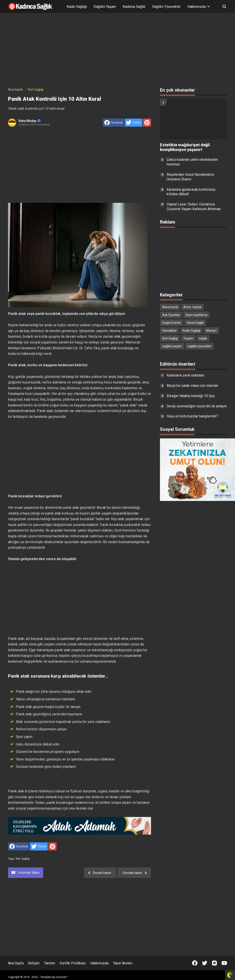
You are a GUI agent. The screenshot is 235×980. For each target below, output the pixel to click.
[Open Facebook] (195, 963)
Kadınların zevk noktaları (186, 375)
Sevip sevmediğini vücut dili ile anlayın (197, 406)
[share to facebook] (113, 123)
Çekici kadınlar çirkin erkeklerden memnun (192, 162)
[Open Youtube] (224, 963)
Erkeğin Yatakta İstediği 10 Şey (191, 396)
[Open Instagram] (214, 963)
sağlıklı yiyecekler (199, 346)
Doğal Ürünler (172, 323)
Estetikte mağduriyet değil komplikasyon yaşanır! (185, 147)
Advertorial (170, 307)
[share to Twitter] (133, 123)
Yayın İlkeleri (123, 963)
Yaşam (188, 338)
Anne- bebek (192, 307)
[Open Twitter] (205, 963)
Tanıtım (50, 963)
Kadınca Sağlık (134, 7)
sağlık (203, 338)
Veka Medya (29, 121)
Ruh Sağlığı (23, 859)
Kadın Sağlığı (77, 7)
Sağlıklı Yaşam (105, 7)
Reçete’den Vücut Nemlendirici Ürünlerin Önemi (190, 177)
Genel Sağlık (195, 323)
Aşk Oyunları (171, 315)
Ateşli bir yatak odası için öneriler (192, 386)
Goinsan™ (62, 977)
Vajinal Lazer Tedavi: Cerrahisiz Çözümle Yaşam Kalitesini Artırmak (194, 207)
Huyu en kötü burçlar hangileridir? (192, 416)
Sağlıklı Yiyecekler (166, 7)
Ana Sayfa (16, 963)
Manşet (211, 331)
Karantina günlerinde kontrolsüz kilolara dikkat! (191, 192)
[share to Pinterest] (147, 123)
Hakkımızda (99, 963)
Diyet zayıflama (196, 315)
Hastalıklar (170, 331)
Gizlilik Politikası (73, 963)
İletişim (34, 963)
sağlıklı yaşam (172, 346)
